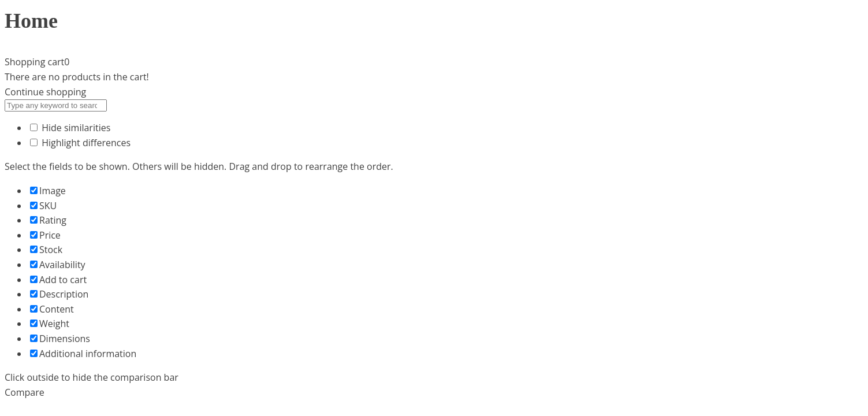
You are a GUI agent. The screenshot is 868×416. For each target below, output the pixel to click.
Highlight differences (80, 143)
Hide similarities (70, 128)
